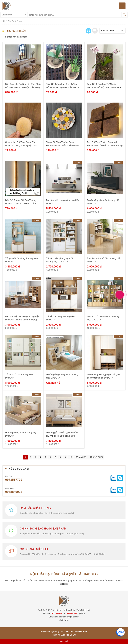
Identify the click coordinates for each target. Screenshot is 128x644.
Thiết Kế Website (61, 635)
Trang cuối (96, 457)
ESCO (73, 635)
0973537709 (14, 480)
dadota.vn (64, 620)
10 (71, 457)
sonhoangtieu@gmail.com (67, 617)
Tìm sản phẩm (15, 21)
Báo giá (64, 642)
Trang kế (81, 457)
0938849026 (14, 492)
